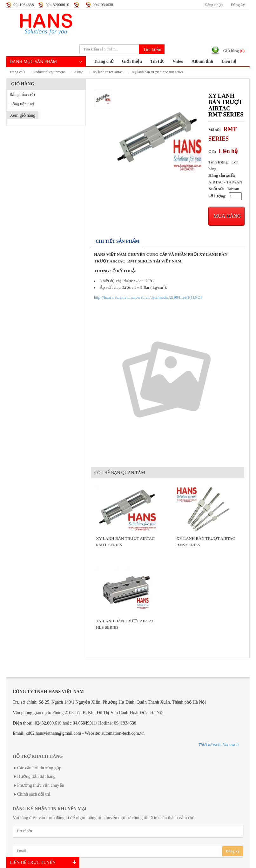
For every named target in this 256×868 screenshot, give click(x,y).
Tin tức (157, 61)
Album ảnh (202, 61)
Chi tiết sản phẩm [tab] (117, 241)
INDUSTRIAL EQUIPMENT (50, 72)
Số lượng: (217, 196)
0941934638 (24, 5)
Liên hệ (229, 61)
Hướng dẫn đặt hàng (36, 776)
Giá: (212, 152)
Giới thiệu (132, 61)
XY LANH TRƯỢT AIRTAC (108, 72)
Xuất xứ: (216, 189)
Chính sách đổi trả (34, 794)
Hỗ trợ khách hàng (38, 756)
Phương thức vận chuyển (41, 785)
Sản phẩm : (22, 95)
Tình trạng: (219, 162)
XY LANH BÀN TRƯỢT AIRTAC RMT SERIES (158, 72)
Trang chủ (104, 61)
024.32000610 (57, 5)
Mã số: (215, 130)
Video (178, 61)
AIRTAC (79, 72)
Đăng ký (238, 5)
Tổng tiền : (22, 104)
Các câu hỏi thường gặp (39, 768)
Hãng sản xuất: (222, 176)
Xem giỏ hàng (23, 115)
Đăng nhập (214, 5)
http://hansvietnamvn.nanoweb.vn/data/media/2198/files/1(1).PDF (148, 297)
